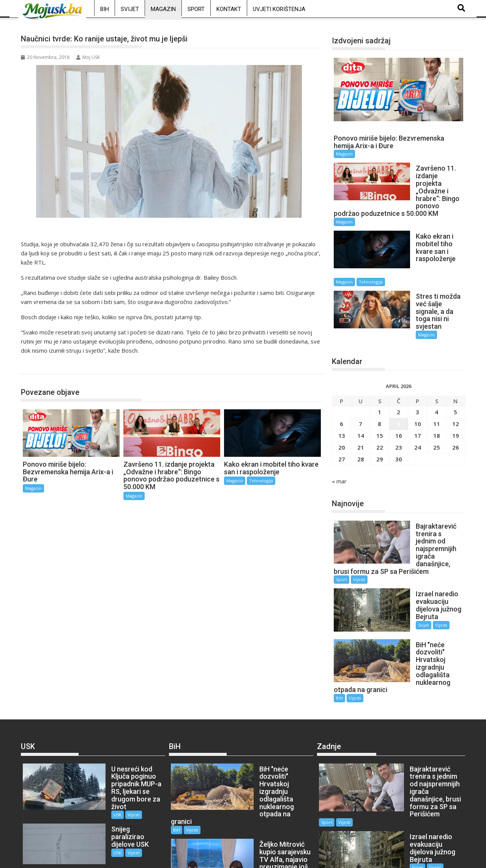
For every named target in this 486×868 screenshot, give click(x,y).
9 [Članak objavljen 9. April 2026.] (398, 381)
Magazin (163, 9)
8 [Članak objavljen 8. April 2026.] (379, 381)
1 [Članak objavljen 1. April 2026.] (379, 369)
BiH (105, 9)
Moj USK (88, 57)
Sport (196, 9)
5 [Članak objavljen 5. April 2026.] (455, 369)
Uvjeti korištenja (279, 9)
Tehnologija (261, 481)
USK (95, 723)
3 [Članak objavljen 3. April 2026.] (417, 369)
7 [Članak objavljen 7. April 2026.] (361, 381)
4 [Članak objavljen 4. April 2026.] (436, 369)
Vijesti (359, 530)
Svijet (130, 9)
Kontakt (229, 9)
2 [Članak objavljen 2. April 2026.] (398, 369)
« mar (339, 439)
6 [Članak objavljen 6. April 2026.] (342, 381)
